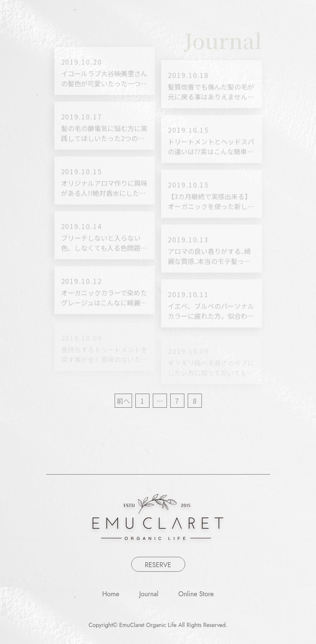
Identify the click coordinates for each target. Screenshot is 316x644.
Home (111, 594)
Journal (149, 594)
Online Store (196, 594)
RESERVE (158, 565)
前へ (123, 401)
